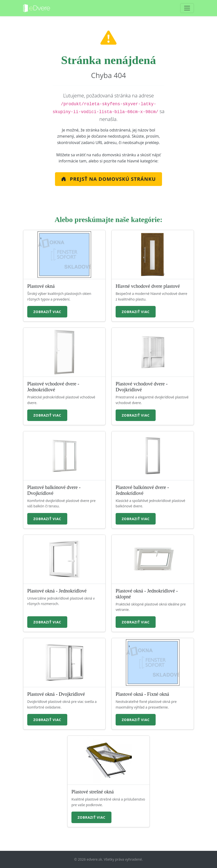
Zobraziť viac (47, 312)
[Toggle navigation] (187, 8)
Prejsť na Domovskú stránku (108, 179)
